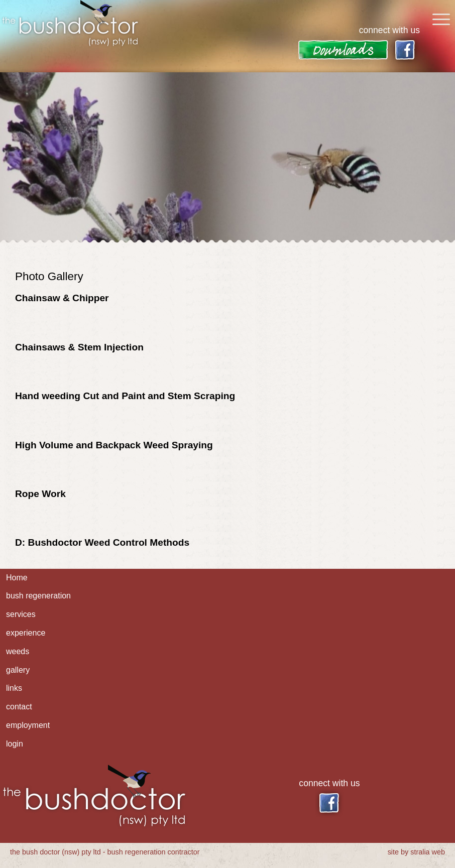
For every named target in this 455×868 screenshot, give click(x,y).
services (21, 614)
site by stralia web (416, 852)
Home (17, 578)
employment (28, 725)
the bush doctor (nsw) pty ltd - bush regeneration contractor (105, 852)
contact (19, 707)
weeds (18, 651)
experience (26, 633)
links (14, 688)
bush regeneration (38, 596)
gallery (18, 670)
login (15, 744)
